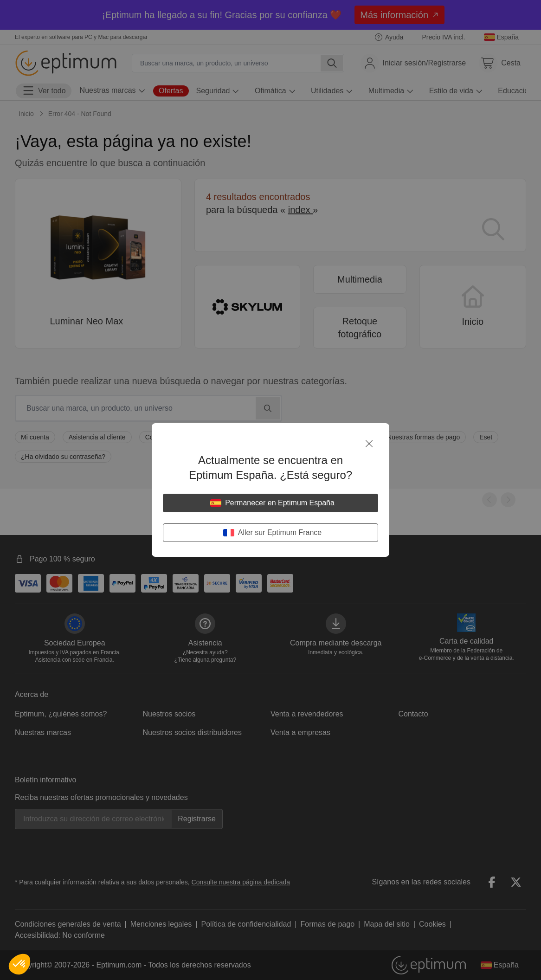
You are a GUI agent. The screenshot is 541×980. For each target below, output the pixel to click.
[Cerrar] (369, 444)
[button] (19, 964)
